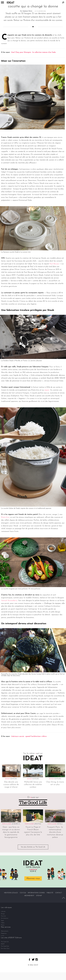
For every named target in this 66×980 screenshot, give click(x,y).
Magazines (4, 933)
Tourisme (3, 916)
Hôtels (60, 824)
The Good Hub (5, 946)
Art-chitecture (5, 918)
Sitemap (39, 896)
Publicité (50, 893)
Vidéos (3, 923)
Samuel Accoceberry (9, 601)
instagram (37, 960)
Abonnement (29, 896)
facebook (29, 960)
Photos (3, 925)
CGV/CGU (23, 893)
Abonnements (5, 931)
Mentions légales (11, 893)
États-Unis (5, 517)
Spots (2, 921)
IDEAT (3, 944)
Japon (47, 390)
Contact (59, 893)
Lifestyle (38, 824)
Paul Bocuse (54, 264)
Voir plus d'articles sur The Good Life (33, 847)
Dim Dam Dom (5, 948)
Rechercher (63, 2)
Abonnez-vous (33, 878)
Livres (3, 936)
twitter (33, 959)
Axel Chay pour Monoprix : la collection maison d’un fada (33, 52)
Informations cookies (36, 893)
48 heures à (16, 824)
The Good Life (5, 942)
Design (3, 914)
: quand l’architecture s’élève (29, 736)
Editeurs (14, 779)
